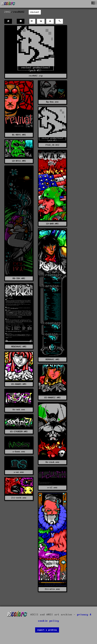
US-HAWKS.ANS (19, 384)
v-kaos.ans (19, 452)
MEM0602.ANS (53, 359)
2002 (7, 12)
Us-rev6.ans (53, 462)
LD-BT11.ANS (19, 161)
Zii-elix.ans (52, 589)
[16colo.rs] (8, 4)
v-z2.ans (52, 488)
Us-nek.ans (19, 410)
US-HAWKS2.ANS (53, 398)
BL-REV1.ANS (19, 135)
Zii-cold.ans (19, 498)
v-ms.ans (19, 472)
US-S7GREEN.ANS (19, 432)
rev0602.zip (36, 76)
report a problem (47, 630)
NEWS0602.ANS (19, 347)
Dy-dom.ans (52, 102)
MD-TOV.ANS (19, 278)
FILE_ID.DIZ (53, 145)
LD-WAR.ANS (52, 224)
